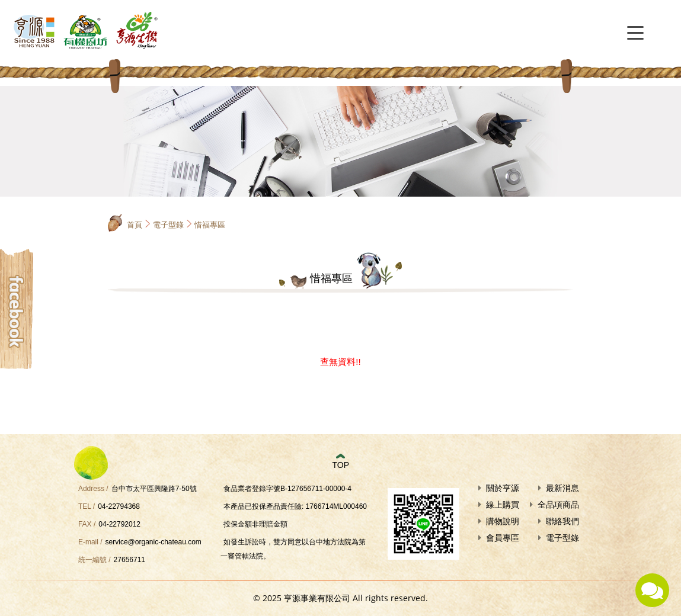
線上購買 (503, 505)
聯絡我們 (562, 521)
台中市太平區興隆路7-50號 (154, 489)
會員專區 (503, 538)
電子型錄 (168, 225)
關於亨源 (503, 488)
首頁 (135, 225)
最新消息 (562, 488)
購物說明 (503, 521)
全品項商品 (558, 505)
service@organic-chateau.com (154, 542)
